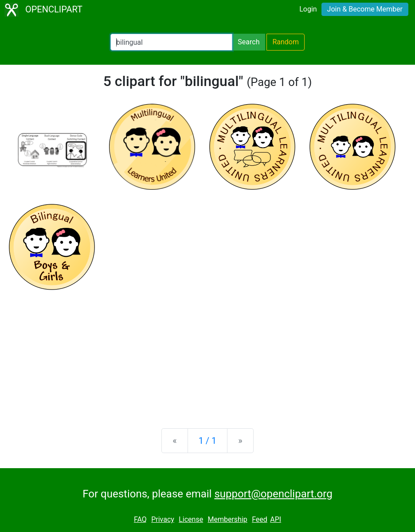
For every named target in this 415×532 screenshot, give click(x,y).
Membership (227, 519)
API (276, 519)
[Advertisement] (207, 352)
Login (308, 9)
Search (249, 42)
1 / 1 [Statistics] (208, 441)
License (191, 519)
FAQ (140, 519)
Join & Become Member (365, 9)
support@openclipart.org (273, 494)
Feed (260, 519)
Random (286, 42)
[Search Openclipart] (171, 42)
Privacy (163, 519)
